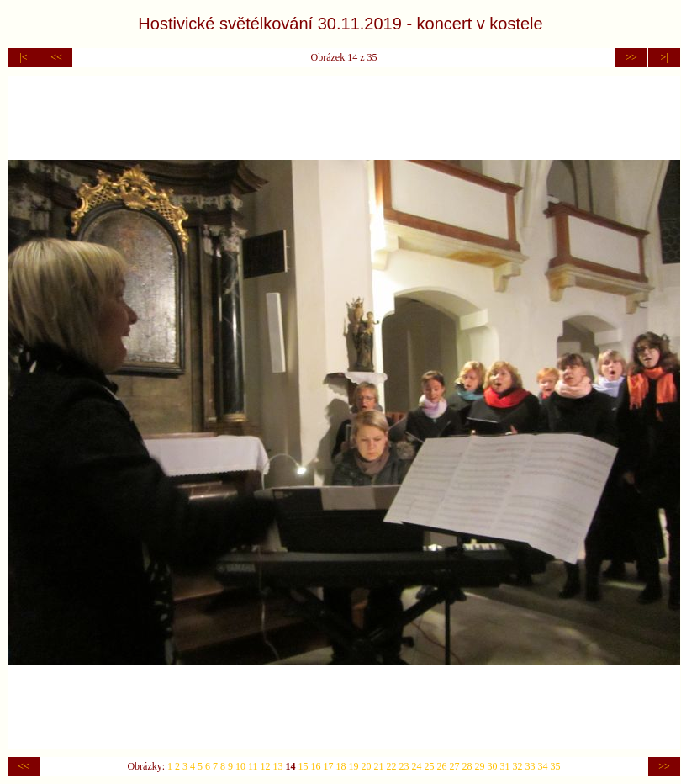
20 (367, 766)
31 (505, 766)
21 (379, 766)
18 (341, 766)
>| (664, 57)
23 (404, 766)
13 (278, 766)
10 (240, 766)
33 (531, 766)
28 (467, 766)
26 (442, 766)
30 (493, 766)
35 (556, 766)
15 (304, 766)
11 (253, 766)
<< (56, 57)
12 (266, 766)
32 (518, 766)
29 (480, 766)
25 (430, 766)
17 (329, 766)
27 (455, 766)
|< (23, 57)
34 (543, 766)
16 (316, 766)
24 (417, 766)
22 (392, 766)
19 (354, 766)
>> (631, 57)
